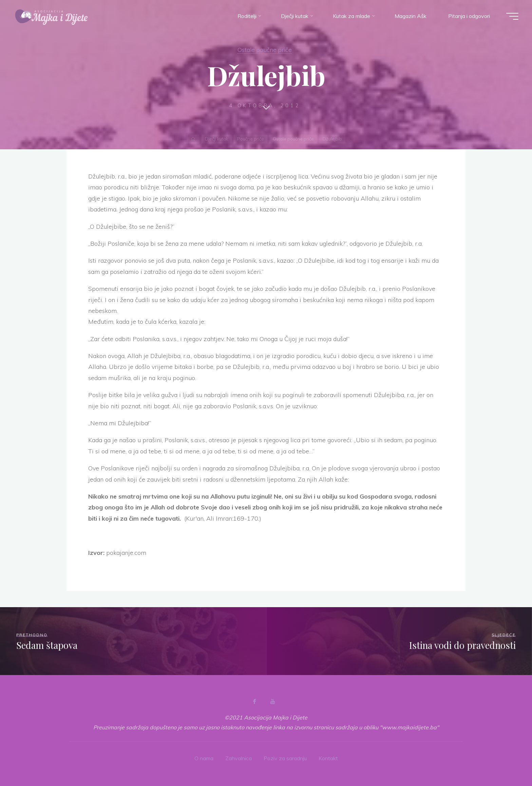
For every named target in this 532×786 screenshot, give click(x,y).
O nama (204, 758)
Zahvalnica (239, 758)
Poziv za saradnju (285, 758)
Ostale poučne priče (265, 50)
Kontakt (328, 758)
